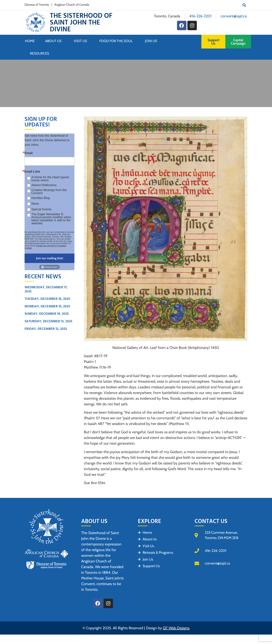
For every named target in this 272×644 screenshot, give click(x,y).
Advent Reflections (44, 185)
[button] (244, 5)
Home (30, 41)
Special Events (41, 209)
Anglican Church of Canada (72, 5)
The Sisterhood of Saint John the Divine (81, 23)
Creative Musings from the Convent (49, 192)
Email (29, 153)
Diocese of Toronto (37, 5)
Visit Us (81, 41)
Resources (39, 53)
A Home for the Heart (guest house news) (50, 179)
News (35, 204)
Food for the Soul (117, 41)
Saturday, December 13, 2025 (48, 321)
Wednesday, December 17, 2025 (46, 289)
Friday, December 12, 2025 (46, 329)
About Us (54, 41)
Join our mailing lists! (50, 258)
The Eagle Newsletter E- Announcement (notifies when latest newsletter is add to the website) (51, 219)
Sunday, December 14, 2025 (47, 314)
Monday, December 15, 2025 (47, 306)
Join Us (152, 41)
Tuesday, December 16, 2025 (47, 299)
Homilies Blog (41, 198)
